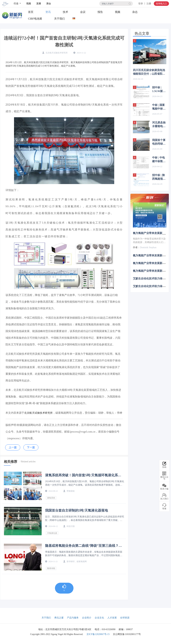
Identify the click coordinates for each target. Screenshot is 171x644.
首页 (31, 12)
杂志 (135, 12)
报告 (100, 12)
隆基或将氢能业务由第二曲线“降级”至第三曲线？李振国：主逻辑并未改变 (83, 546)
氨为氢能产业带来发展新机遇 (150, 233)
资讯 (48, 12)
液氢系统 (51, 498)
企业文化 (99, 618)
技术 (65, 12)
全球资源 (125, 618)
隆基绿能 (51, 568)
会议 (83, 12)
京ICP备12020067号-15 (98, 634)
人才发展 (112, 618)
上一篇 (13, 447)
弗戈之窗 (59, 618)
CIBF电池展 (35, 19)
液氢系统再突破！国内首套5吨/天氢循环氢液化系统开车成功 (83, 475)
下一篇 (31, 447)
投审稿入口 (161, 4)
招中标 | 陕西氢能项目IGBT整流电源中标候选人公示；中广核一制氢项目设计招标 (159, 177)
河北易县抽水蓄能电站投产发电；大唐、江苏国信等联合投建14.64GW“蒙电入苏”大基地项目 (159, 125)
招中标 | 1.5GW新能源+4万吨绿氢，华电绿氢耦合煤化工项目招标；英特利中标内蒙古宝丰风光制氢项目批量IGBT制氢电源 (159, 90)
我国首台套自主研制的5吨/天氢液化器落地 (76, 510)
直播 (39, 4)
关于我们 (59, 19)
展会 (49, 4)
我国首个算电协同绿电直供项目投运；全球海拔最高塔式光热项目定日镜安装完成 (159, 142)
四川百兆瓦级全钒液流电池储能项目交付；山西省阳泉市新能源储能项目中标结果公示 (149, 72)
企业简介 (87, 618)
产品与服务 (73, 618)
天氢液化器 (52, 533)
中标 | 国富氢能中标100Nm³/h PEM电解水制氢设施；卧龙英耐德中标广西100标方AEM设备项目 (159, 107)
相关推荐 (11, 462)
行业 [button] (16, 4)
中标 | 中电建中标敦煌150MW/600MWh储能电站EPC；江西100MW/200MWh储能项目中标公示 (159, 160)
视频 (29, 4)
